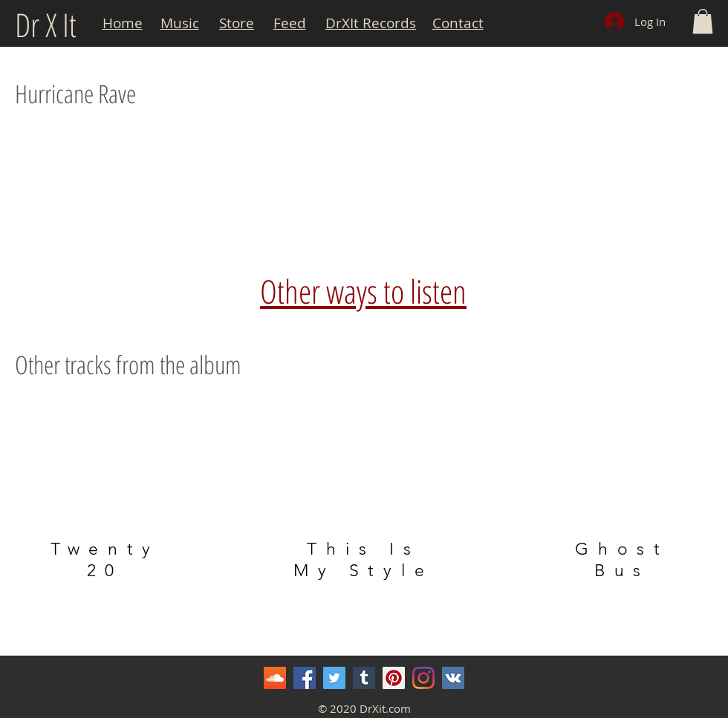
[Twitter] (334, 678)
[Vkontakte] (453, 678)
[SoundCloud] (275, 678)
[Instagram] (423, 678)
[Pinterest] (394, 678)
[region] (105, 492)
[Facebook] (305, 678)
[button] (703, 21)
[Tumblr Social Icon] (364, 678)
